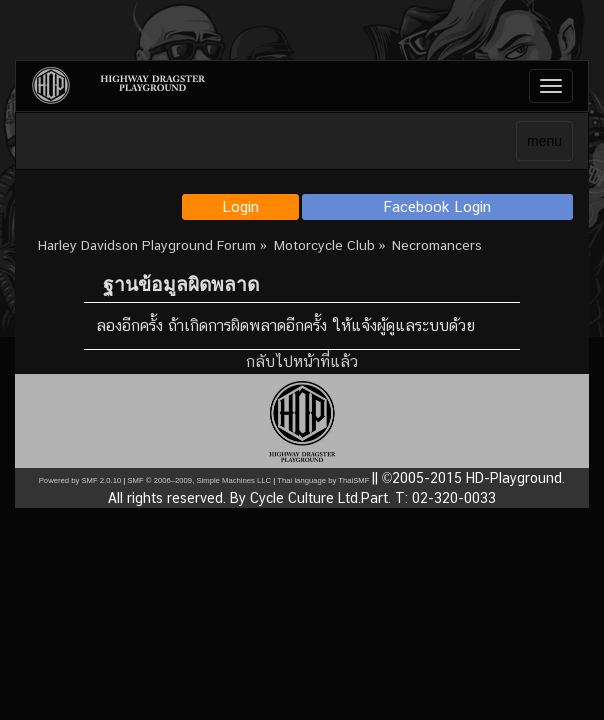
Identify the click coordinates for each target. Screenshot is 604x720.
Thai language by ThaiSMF (323, 480)
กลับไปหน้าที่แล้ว (302, 361)
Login (240, 206)
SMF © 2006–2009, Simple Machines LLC (199, 480)
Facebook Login (437, 206)
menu (544, 141)
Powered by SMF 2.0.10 (80, 480)
